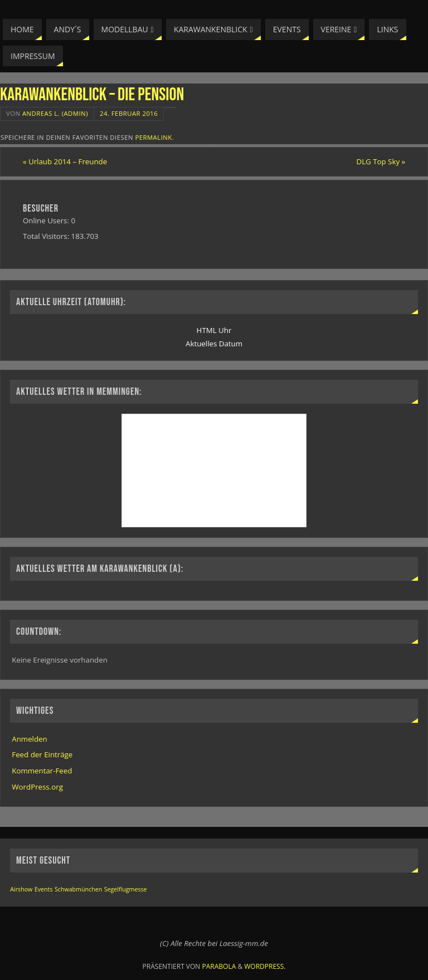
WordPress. (265, 966)
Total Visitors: (47, 236)
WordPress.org (37, 787)
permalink (153, 137)
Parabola (219, 966)
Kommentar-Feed (42, 771)
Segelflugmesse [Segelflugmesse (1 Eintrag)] (126, 889)
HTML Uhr (214, 330)
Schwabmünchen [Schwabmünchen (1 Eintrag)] (78, 889)
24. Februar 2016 (129, 113)
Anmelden (29, 739)
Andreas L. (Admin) (55, 113)
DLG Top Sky (381, 161)
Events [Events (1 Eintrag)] (44, 889)
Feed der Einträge (42, 754)
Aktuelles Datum (214, 344)
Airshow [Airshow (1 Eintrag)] (21, 889)
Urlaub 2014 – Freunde (65, 161)
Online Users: (47, 220)
